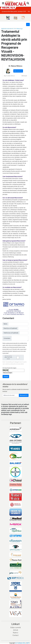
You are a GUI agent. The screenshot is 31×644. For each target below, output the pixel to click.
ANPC (28, 643)
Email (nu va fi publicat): (10, 328)
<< (28, 24)
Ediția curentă (15, 627)
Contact (16, 635)
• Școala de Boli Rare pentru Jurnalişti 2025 (14, 11)
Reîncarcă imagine (8, 373)
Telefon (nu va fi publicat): (11, 333)
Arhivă (16, 630)
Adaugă (6, 376)
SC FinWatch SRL (20, 643)
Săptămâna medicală (6, 29)
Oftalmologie (19, 29)
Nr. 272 (14, 29)
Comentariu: (7, 338)
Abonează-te (24, 395)
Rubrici (15, 633)
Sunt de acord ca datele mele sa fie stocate (14, 357)
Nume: (5, 324)
